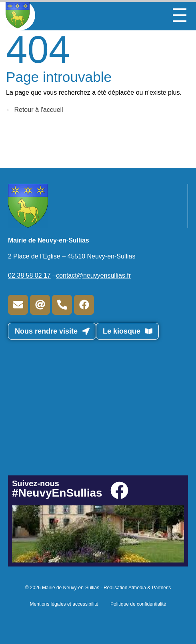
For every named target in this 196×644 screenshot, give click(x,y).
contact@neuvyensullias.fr (93, 275)
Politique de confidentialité (138, 604)
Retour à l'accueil (35, 110)
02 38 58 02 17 (29, 275)
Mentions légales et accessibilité (64, 604)
